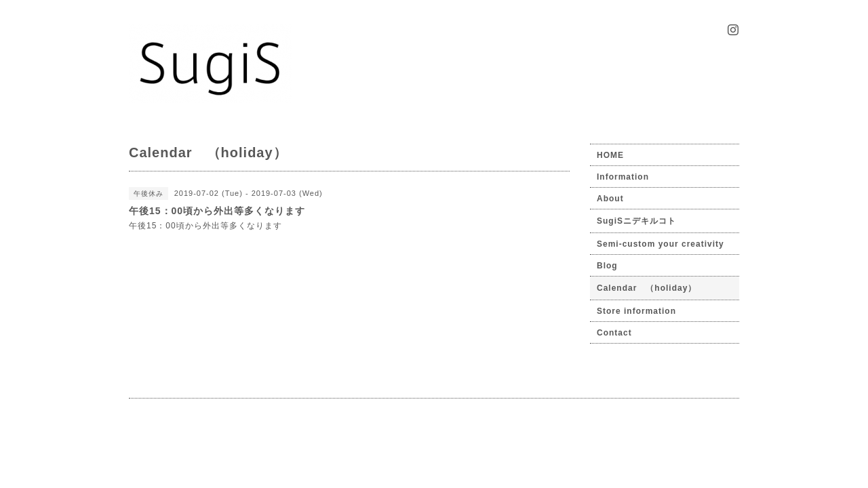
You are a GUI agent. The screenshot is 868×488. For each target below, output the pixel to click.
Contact (614, 333)
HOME (610, 155)
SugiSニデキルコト (636, 221)
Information (623, 177)
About (610, 199)
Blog (607, 266)
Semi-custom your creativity (660, 244)
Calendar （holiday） (647, 288)
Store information (636, 311)
